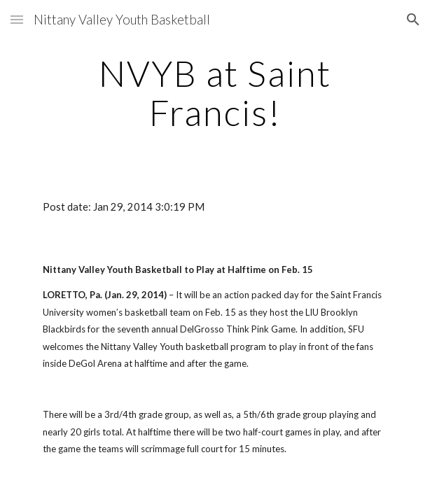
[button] (17, 19)
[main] (215, 93)
